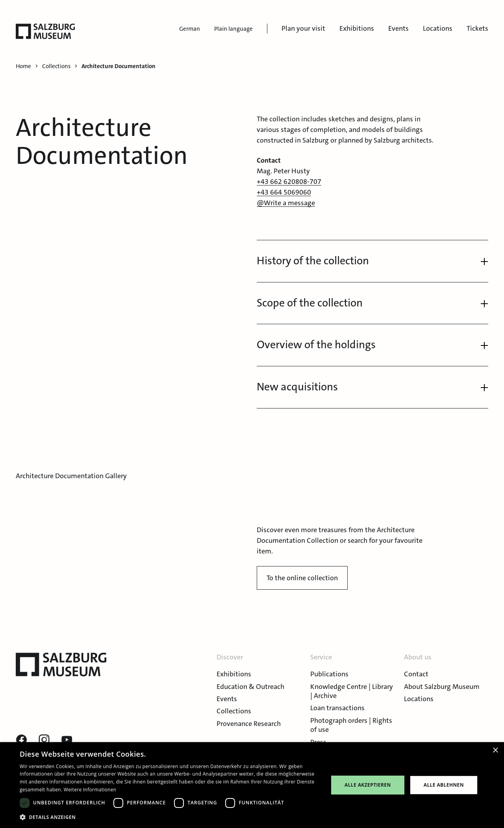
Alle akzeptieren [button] (368, 785)
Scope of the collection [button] (310, 303)
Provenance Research (249, 724)
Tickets (477, 28)
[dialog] (252, 785)
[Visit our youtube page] (67, 740)
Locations (438, 28)
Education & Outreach (250, 687)
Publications (329, 674)
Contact (416, 674)
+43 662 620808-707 (289, 182)
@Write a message (286, 203)
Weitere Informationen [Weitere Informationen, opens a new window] (90, 790)
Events (398, 28)
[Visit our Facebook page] (21, 740)
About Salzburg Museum (442, 687)
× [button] (495, 751)
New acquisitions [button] (297, 387)
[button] (170, 817)
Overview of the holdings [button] (316, 345)
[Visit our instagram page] (44, 740)
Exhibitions (357, 28)
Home (23, 66)
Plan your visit (303, 28)
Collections (234, 711)
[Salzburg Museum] (45, 31)
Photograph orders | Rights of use (351, 725)
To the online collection (302, 578)
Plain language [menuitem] (233, 29)
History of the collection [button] (313, 261)
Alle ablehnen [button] (444, 785)
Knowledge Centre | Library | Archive (352, 691)
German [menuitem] (190, 29)
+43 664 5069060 (284, 192)
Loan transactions (337, 708)
